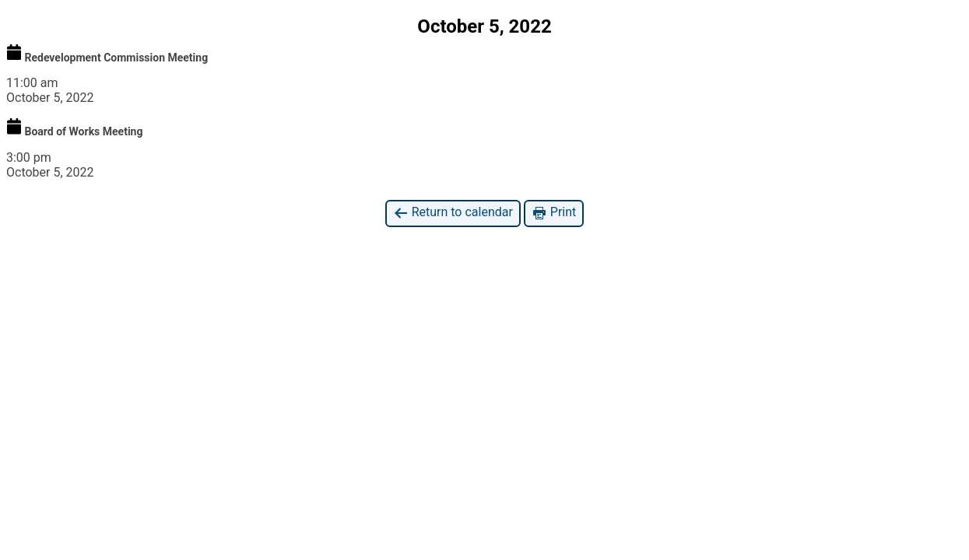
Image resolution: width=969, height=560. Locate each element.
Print (554, 213)
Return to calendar (453, 213)
